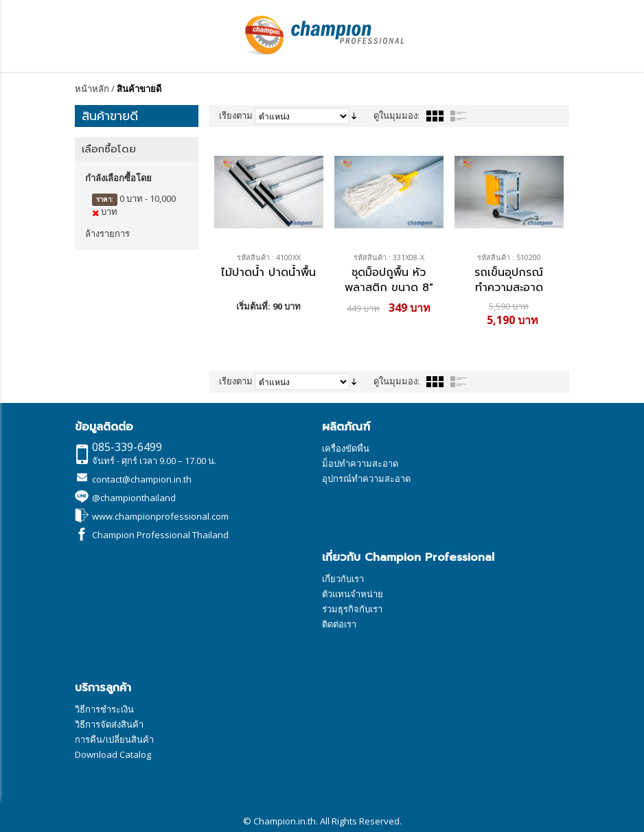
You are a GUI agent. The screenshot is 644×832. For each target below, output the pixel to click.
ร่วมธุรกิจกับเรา (352, 609)
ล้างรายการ (107, 233)
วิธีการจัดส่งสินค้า (109, 724)
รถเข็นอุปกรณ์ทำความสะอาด (509, 279)
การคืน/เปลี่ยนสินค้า (114, 739)
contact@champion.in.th (142, 479)
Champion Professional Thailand (160, 535)
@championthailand (134, 498)
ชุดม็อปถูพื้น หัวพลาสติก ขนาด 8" (389, 279)
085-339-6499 (127, 447)
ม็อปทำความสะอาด (360, 463)
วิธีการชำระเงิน (104, 709)
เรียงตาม (236, 115)
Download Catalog (113, 754)
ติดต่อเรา (339, 624)
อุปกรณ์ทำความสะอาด (366, 478)
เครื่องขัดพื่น (346, 448)
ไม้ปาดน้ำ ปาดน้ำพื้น (268, 273)
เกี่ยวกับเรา (343, 579)
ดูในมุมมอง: (396, 115)
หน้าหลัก (92, 89)
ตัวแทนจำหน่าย (353, 594)
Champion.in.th (285, 821)
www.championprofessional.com (160, 516)
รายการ (459, 116)
